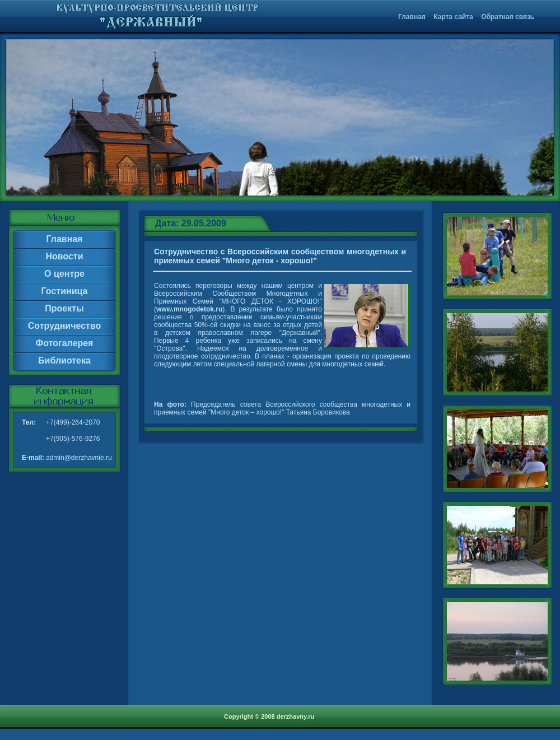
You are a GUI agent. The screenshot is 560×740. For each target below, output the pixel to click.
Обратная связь (508, 17)
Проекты (64, 308)
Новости (64, 256)
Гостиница (65, 291)
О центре (64, 274)
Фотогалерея (65, 343)
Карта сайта (453, 17)
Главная (412, 17)
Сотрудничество (65, 326)
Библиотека (64, 360)
